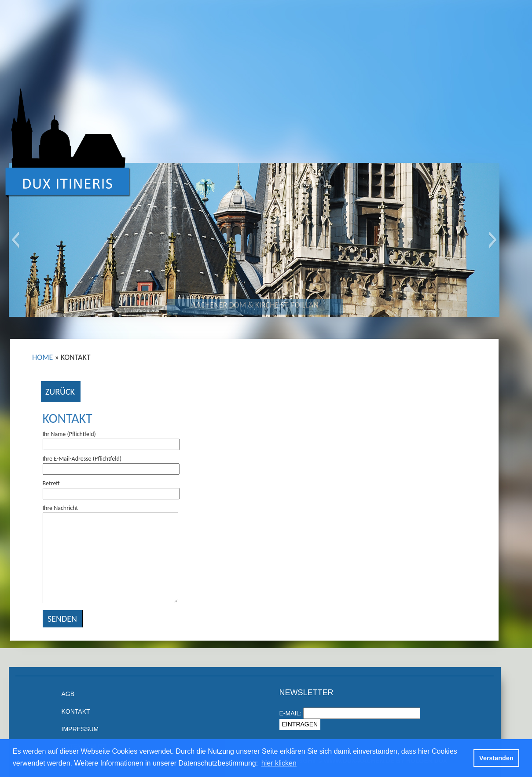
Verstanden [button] (496, 758)
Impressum (80, 729)
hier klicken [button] (279, 763)
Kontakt (68, 418)
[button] (15, 240)
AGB (68, 694)
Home (42, 357)
